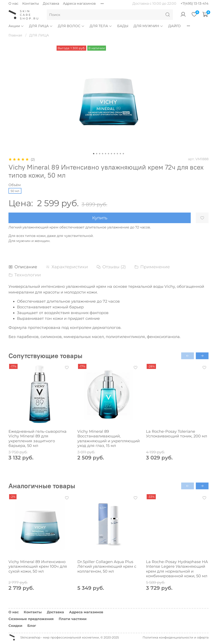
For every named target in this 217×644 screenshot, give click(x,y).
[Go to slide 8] (114, 154)
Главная (15, 35)
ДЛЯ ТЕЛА (101, 26)
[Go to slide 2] (97, 154)
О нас (13, 3)
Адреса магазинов (79, 3)
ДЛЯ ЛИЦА (41, 26)
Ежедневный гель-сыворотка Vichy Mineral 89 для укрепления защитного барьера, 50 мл (38, 439)
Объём (15, 185)
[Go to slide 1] (94, 154)
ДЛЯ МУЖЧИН (148, 26)
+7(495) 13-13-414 (195, 3)
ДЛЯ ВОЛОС (71, 26)
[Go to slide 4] (103, 154)
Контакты (31, 3)
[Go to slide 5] (106, 154)
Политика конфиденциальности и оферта (176, 637)
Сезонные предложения (31, 619)
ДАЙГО (175, 26)
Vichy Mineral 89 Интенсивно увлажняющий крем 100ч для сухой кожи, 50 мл (38, 566)
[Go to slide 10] (120, 154)
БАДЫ (123, 26)
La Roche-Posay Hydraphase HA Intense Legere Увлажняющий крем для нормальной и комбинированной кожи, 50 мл (177, 569)
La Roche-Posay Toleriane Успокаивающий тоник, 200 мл (177, 434)
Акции (16, 26)
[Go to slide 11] (123, 154)
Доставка (51, 3)
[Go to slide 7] (111, 154)
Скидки (15, 626)
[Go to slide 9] (117, 154)
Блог (32, 626)
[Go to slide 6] (108, 154)
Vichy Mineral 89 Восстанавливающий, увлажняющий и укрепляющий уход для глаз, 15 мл (108, 439)
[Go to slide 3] (100, 154)
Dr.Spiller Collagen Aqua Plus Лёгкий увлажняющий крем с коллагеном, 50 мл (107, 566)
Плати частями (73, 619)
